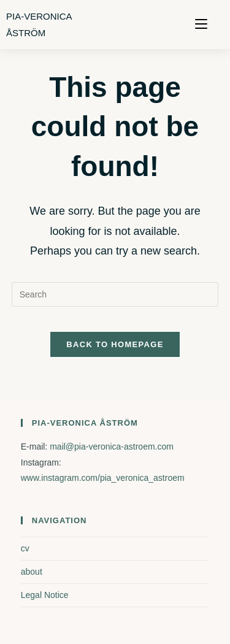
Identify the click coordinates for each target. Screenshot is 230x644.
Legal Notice (45, 595)
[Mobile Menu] (201, 24)
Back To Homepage (115, 344)
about (32, 572)
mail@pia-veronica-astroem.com (112, 447)
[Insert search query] (115, 294)
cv (25, 548)
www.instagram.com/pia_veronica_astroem (103, 478)
